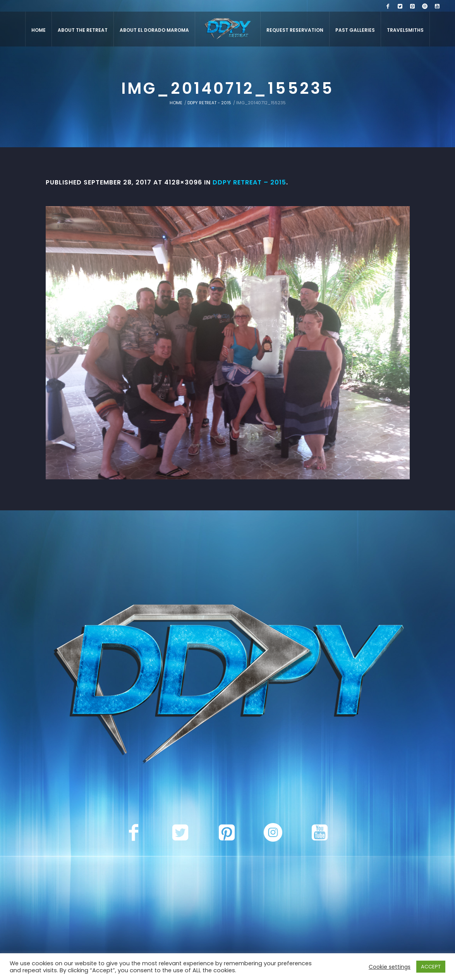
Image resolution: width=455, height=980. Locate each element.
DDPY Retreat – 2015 (249, 182)
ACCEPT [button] (431, 967)
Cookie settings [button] (390, 967)
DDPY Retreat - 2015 (209, 103)
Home (176, 103)
